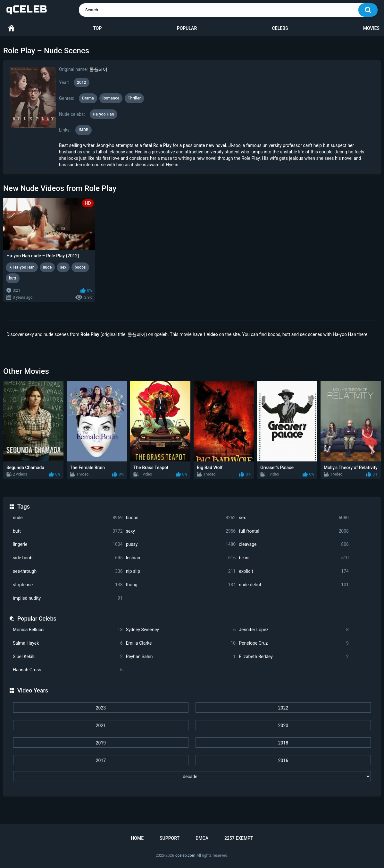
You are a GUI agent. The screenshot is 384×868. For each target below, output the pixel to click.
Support (170, 838)
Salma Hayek (68, 643)
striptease (68, 585)
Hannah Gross (68, 670)
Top (97, 28)
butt (68, 531)
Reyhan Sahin (181, 657)
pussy (181, 544)
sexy (181, 531)
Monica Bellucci (68, 630)
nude (68, 518)
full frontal (294, 531)
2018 (283, 743)
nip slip (181, 571)
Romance (111, 98)
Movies (371, 28)
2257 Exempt (239, 838)
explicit (294, 571)
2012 (81, 82)
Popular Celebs (37, 619)
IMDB (83, 130)
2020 (283, 726)
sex (294, 518)
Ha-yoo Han (104, 114)
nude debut (294, 585)
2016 (283, 761)
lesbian (181, 558)
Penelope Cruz (294, 643)
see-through (68, 571)
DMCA (202, 838)
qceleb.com (185, 855)
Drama (88, 98)
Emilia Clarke (181, 643)
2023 (101, 708)
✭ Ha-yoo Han (22, 267)
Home (11, 28)
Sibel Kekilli (68, 657)
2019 (101, 743)
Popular (187, 28)
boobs (181, 518)
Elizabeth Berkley (294, 657)
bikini (294, 558)
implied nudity (68, 598)
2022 (283, 708)
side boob (68, 558)
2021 (101, 726)
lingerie (68, 544)
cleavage (294, 544)
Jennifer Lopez (294, 630)
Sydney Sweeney (181, 630)
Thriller (134, 98)
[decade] (192, 776)
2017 (101, 761)
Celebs (280, 28)
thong (181, 585)
